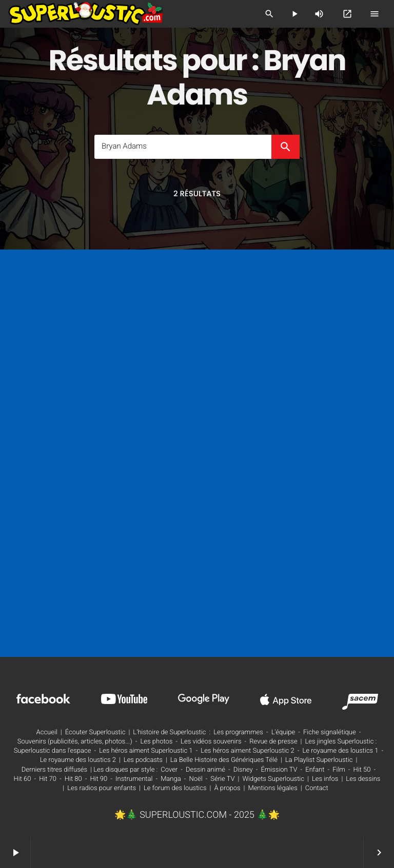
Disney (243, 770)
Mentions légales (272, 788)
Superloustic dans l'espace (53, 751)
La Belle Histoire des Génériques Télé (224, 760)
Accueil (47, 732)
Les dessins (363, 779)
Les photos (156, 742)
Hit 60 (23, 779)
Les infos (325, 779)
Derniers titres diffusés (54, 770)
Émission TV (279, 770)
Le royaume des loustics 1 (340, 751)
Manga (171, 779)
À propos (227, 788)
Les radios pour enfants (102, 788)
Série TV (222, 779)
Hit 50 (362, 770)
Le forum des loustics (175, 788)
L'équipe (283, 732)
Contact (317, 788)
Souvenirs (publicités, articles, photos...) (75, 742)
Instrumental (134, 779)
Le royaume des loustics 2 (78, 760)
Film (339, 770)
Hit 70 (48, 779)
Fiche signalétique (330, 732)
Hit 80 (73, 779)
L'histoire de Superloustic (169, 732)
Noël (195, 779)
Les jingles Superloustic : (341, 742)
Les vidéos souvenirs (211, 742)
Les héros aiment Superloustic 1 (146, 751)
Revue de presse (273, 742)
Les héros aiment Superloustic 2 (247, 751)
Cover (169, 770)
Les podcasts (143, 760)
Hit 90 (98, 779)
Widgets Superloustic (273, 779)
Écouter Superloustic (95, 732)
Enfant (315, 770)
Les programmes (238, 732)
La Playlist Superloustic (319, 760)
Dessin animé (205, 770)
